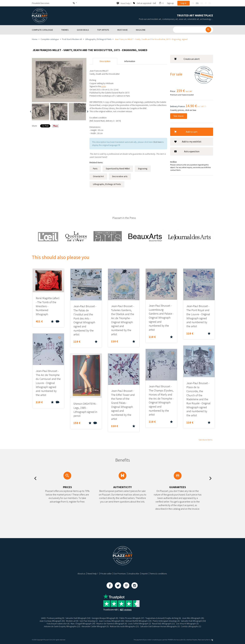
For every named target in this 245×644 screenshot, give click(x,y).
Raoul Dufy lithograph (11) (164, 624)
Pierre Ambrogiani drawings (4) (166, 621)
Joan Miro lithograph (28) (193, 618)
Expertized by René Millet (118, 169)
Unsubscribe (134, 574)
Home (35, 39)
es (210, 3)
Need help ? (93, 574)
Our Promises (120, 574)
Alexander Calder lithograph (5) (95, 626)
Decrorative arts (120, 176)
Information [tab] (130, 61)
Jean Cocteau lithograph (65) (52, 621)
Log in (184, 3)
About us (81, 574)
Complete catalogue (50, 39)
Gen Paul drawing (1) (89, 621)
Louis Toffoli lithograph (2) (140, 624)
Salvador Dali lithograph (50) (78, 618)
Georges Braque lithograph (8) (105, 618)
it (206, 3)
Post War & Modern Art (72, 39)
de (202, 3)
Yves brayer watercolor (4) (58, 624)
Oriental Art (98, 176)
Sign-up (170, 3)
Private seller (106, 574)
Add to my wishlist (188, 142)
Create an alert (187, 59)
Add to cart (186, 132)
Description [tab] (105, 61)
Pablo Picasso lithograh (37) (132, 618)
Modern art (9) (72, 621)
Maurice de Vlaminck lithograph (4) (112, 624)
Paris (95, 169)
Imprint (145, 574)
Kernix (210, 640)
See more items (205, 440)
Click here (157, 142)
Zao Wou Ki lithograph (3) (188, 624)
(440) (43, 618)
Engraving (143, 169)
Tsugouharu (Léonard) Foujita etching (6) (163, 618)
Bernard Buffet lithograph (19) (139, 621)
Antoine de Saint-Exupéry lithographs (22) (62, 626)
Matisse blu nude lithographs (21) (124, 626)
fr (193, 3)
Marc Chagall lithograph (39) (83, 624)
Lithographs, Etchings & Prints (98, 39)
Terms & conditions (158, 574)
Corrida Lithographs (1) (191, 626)
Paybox (195, 640)
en (197, 3)
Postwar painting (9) (55, 618)
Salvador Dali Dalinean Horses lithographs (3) (160, 626)
